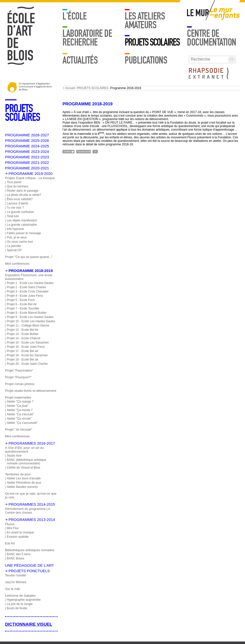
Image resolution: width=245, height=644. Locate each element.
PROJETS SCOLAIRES (152, 42)
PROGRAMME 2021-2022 (27, 163)
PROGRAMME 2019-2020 (30, 174)
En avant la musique (20, 532)
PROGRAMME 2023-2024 (27, 151)
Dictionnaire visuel (29, 624)
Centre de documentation (212, 38)
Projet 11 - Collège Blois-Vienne (28, 326)
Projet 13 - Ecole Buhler (23, 334)
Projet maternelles (18, 397)
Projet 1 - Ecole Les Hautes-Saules (30, 283)
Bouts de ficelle (17, 608)
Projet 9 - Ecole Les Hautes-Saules (30, 317)
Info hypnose (15, 229)
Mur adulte (198, 14)
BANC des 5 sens (19, 554)
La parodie (14, 246)
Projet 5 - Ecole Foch (21, 300)
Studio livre (14, 456)
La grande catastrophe (22, 225)
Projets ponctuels (29, 571)
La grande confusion (20, 212)
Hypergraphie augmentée (24, 600)
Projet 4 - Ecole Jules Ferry (25, 296)
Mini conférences (17, 264)
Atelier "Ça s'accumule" (22, 423)
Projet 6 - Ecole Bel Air (22, 304)
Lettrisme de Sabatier (20, 596)
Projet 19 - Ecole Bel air (22, 360)
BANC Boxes (15, 558)
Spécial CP (14, 250)
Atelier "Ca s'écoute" (20, 414)
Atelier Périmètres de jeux (24, 483)
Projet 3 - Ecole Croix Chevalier (28, 291)
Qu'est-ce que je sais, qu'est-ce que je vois (31, 495)
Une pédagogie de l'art (29, 565)
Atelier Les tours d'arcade (24, 478)
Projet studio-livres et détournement (31, 391)
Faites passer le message (24, 233)
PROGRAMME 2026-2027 (27, 135)
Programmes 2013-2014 (32, 520)
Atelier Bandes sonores (22, 487)
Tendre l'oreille (15, 575)
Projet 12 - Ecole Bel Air (23, 330)
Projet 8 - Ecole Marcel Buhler (27, 313)
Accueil (70, 88)
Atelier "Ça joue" (18, 406)
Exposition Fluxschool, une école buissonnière (29, 277)
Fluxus (10, 524)
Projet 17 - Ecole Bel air (22, 351)
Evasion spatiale (18, 537)
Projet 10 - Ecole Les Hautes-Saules (31, 321)
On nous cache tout (20, 242)
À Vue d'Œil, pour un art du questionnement (24, 450)
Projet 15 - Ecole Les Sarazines (28, 343)
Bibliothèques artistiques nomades (30, 550)
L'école (75, 16)
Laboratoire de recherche (87, 38)
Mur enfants (225, 14)
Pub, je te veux (17, 237)
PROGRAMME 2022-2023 (27, 157)
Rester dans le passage (22, 191)
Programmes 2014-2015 (32, 504)
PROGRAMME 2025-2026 (27, 140)
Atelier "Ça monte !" (20, 410)
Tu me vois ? (15, 208)
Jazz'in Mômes (16, 582)
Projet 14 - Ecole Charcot (23, 338)
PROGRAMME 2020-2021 (27, 168)
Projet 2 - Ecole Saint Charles (26, 287)
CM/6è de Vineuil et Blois (23, 468)
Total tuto (13, 216)
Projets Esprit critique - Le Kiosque (30, 178)
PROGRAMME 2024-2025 (27, 146)
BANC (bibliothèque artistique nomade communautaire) (26, 462)
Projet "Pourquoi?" (18, 377)
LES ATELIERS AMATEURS (145, 21)
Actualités (80, 60)
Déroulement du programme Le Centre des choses (27, 511)
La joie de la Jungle (20, 604)
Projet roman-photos (20, 384)
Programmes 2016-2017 (32, 443)
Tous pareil (14, 182)
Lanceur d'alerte (17, 203)
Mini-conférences (17, 436)
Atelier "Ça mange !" (20, 402)
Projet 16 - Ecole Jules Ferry (26, 347)
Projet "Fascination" (19, 370)
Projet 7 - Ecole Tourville (23, 308)
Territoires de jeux (18, 474)
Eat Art (10, 543)
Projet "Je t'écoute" (19, 429)
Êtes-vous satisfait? (20, 199)
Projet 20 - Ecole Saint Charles (27, 364)
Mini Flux (13, 528)
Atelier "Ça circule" (19, 419)
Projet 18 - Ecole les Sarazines (27, 355)
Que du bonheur (18, 186)
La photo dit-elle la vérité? (24, 195)
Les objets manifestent (22, 220)
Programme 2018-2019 (31, 271)
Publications (146, 60)
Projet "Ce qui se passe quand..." (29, 257)
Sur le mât (12, 589)
